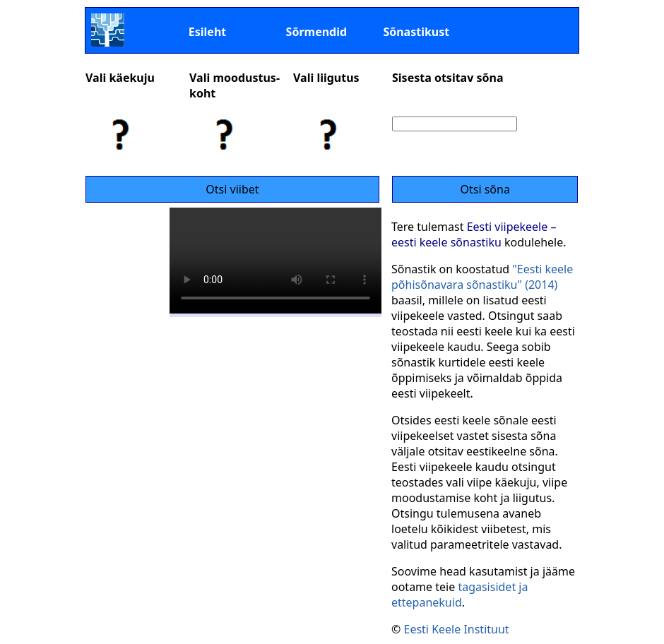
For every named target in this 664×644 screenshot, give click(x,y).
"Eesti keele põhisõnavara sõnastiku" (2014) (482, 277)
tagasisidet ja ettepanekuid (460, 595)
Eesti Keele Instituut (456, 629)
